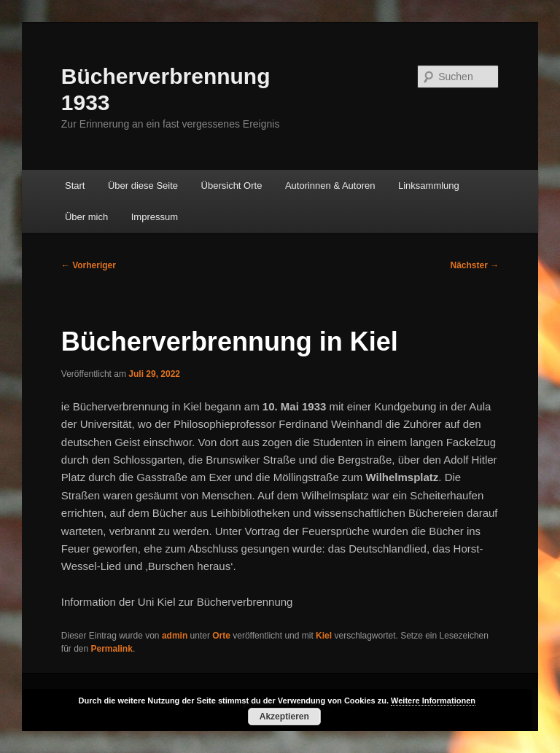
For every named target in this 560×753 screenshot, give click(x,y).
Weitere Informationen (433, 701)
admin (175, 636)
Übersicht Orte (232, 186)
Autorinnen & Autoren (330, 186)
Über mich (86, 217)
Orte (221, 636)
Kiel (324, 636)
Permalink (112, 649)
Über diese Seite (143, 186)
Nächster (475, 265)
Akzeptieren (284, 717)
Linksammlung (429, 186)
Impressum (155, 217)
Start (75, 186)
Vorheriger (89, 265)
